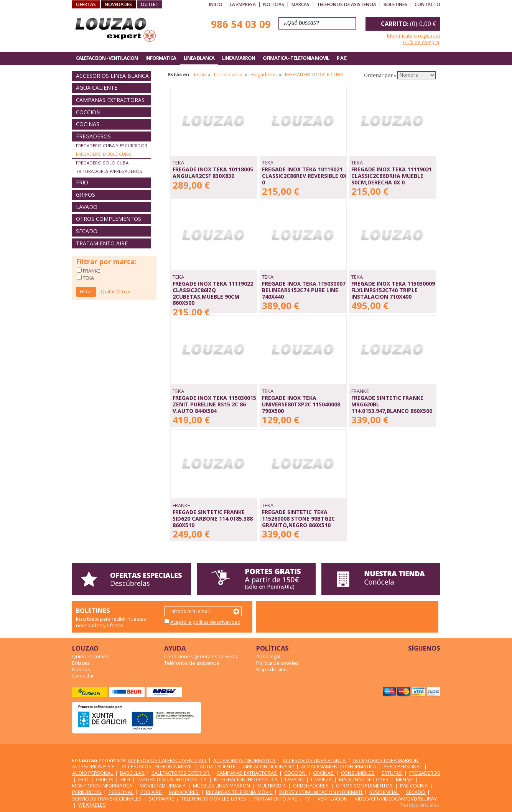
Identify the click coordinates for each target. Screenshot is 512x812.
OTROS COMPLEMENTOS (109, 219)
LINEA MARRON (239, 58)
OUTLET (150, 4)
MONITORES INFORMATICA (103, 786)
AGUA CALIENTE (97, 88)
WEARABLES (92, 805)
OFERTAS (86, 4)
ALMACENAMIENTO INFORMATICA (339, 766)
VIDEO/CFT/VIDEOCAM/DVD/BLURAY (396, 799)
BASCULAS (133, 773)
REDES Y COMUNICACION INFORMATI (321, 792)
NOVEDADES (118, 4)
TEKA (88, 278)
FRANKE (91, 271)
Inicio (216, 4)
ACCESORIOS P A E (94, 766)
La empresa (243, 4)
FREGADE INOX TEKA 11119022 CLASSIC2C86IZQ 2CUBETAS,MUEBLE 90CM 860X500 (213, 293)
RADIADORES (184, 792)
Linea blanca (228, 74)
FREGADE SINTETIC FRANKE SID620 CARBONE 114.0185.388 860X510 (213, 518)
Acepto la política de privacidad (205, 622)
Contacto (427, 4)
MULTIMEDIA (272, 786)
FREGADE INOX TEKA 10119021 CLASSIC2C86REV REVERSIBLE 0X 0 (304, 176)
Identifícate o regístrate (414, 36)
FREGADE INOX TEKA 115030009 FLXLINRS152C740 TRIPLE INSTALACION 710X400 (393, 290)
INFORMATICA (161, 58)
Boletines (395, 4)
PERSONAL (121, 792)
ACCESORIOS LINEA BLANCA (112, 76)
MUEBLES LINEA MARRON (222, 786)
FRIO (82, 182)
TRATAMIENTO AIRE (102, 243)
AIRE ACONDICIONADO (269, 766)
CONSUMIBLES (358, 773)
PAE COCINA (414, 786)
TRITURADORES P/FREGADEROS (109, 171)
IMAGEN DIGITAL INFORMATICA (173, 779)
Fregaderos (264, 74)
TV (308, 799)
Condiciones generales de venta (201, 656)
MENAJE (405, 779)
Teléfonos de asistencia (347, 4)
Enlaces (81, 663)
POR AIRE (151, 792)
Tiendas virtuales (420, 805)
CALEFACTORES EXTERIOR (181, 773)
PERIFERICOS (87, 792)
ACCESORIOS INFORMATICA (245, 760)
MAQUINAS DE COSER (364, 779)
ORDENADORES (311, 786)
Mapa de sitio (272, 669)
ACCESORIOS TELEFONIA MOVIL (158, 766)
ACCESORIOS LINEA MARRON (386, 760)
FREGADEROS (93, 136)
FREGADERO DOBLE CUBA (103, 154)
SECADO (87, 231)
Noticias (274, 4)
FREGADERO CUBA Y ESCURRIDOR (112, 145)
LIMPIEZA (322, 779)
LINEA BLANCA (199, 58)
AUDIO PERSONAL (93, 773)
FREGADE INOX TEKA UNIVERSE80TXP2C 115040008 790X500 (301, 404)
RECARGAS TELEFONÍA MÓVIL (240, 792)
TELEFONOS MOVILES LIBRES (214, 799)
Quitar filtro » (116, 291)
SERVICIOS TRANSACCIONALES (107, 799)
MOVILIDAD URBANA (163, 786)
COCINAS (88, 124)
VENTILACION (333, 799)
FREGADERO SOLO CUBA (102, 163)
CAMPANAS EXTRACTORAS (110, 100)
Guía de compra (421, 42)
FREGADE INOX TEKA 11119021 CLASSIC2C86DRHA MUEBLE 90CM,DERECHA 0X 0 (392, 176)
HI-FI (126, 779)
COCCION (88, 112)
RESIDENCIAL (384, 792)
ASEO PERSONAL (403, 766)
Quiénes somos (91, 656)
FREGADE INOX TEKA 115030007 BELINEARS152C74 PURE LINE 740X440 (304, 290)
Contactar (83, 676)
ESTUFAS (392, 773)
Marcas (300, 4)
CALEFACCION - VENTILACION (107, 58)
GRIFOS (86, 195)
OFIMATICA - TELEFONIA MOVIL (296, 58)
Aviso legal (268, 656)
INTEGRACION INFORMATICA (246, 779)
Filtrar (86, 292)
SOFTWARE (162, 799)
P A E (342, 58)
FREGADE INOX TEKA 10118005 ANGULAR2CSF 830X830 (213, 173)
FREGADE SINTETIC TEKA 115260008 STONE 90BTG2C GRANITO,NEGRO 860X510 (298, 518)
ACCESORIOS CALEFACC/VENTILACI (167, 760)
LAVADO (87, 207)
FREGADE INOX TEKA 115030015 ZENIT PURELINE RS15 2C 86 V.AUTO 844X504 (214, 404)
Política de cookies (277, 663)
